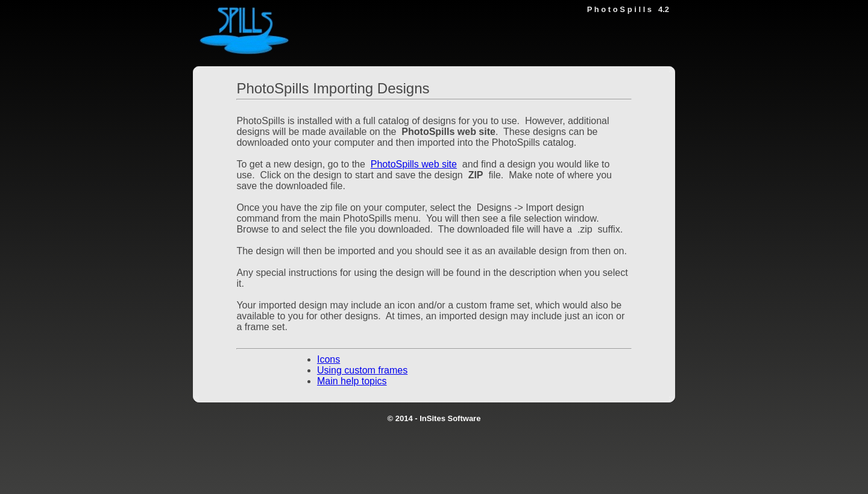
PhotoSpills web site (414, 164)
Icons (329, 359)
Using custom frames (362, 370)
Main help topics (352, 381)
